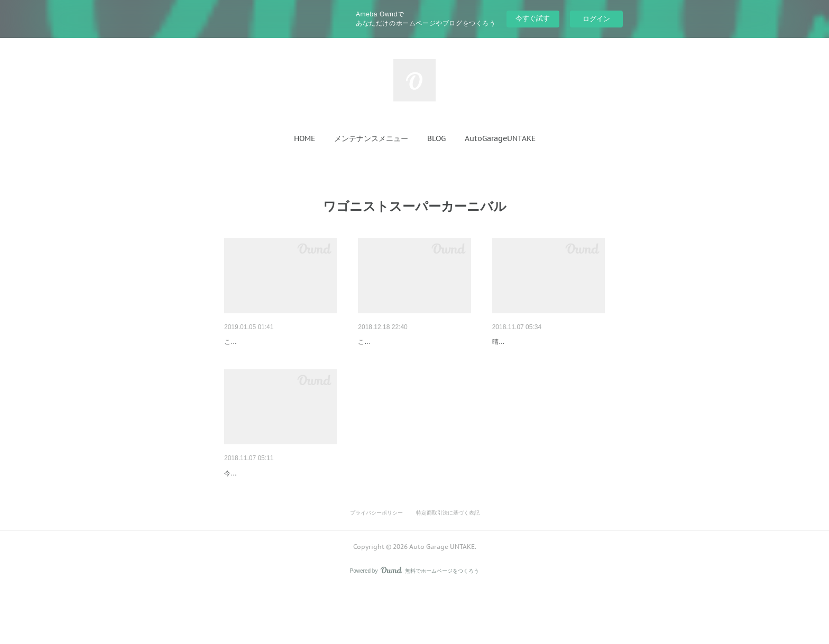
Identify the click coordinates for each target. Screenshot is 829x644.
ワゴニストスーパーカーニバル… (548, 342)
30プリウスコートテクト (399, 342)
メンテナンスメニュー (371, 138)
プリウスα (241, 342)
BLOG (436, 138)
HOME (305, 138)
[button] (305, 138)
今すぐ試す (533, 18)
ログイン (596, 19)
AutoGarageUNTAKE (500, 138)
